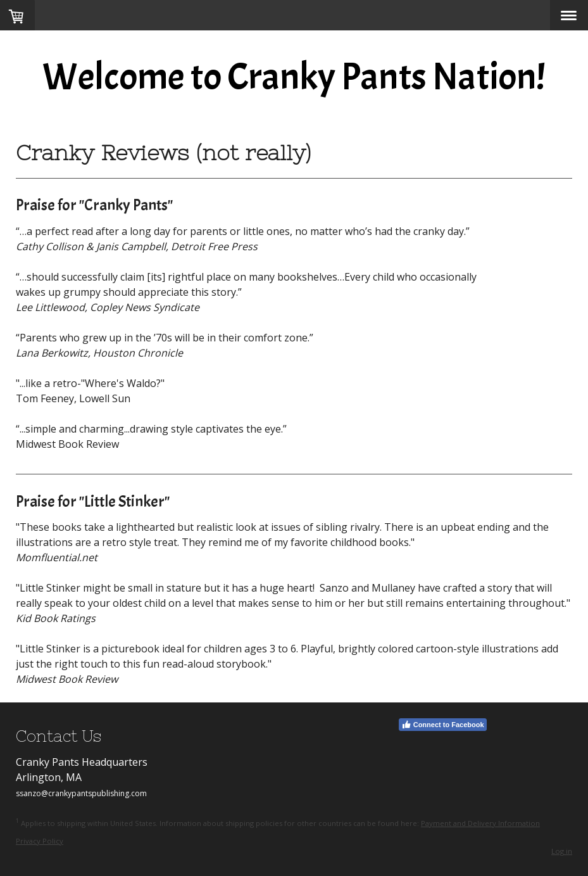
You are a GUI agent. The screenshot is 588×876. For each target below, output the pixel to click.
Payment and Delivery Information (480, 823)
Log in (562, 851)
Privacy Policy (40, 841)
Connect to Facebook (443, 725)
